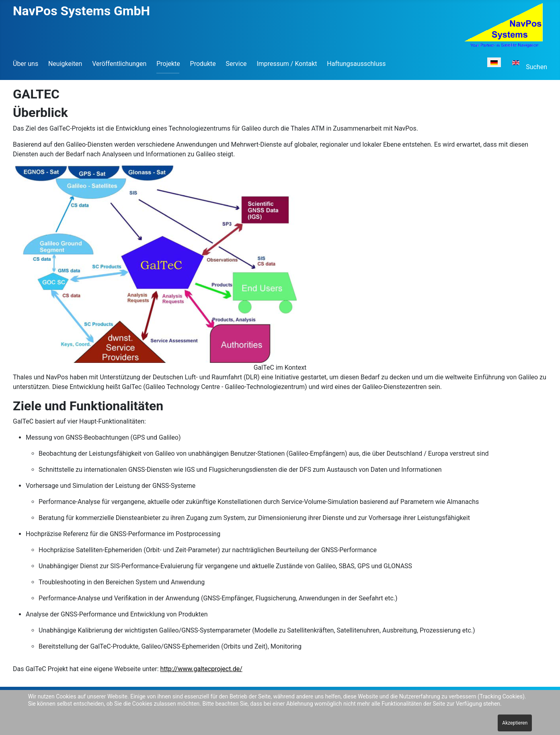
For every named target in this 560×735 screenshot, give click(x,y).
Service (236, 64)
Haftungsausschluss (356, 64)
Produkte (203, 64)
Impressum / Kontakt (287, 64)
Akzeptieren (515, 723)
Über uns (26, 64)
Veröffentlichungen (119, 64)
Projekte (168, 64)
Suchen (536, 67)
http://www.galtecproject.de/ (201, 669)
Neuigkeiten (65, 64)
